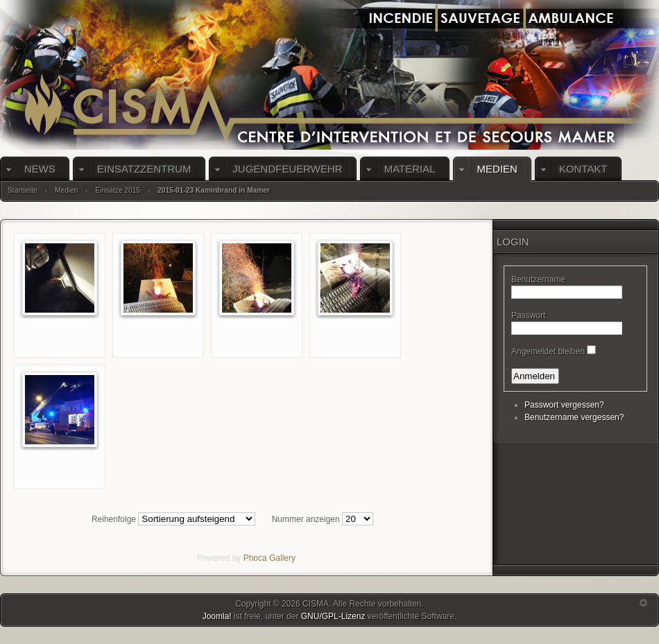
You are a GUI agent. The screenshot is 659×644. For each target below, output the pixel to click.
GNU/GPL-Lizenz (333, 616)
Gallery (282, 558)
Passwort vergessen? (564, 405)
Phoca (255, 558)
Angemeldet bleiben (548, 351)
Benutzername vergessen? (574, 417)
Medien (66, 190)
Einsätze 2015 (118, 190)
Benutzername (538, 279)
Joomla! (217, 616)
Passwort (528, 315)
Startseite (23, 190)
